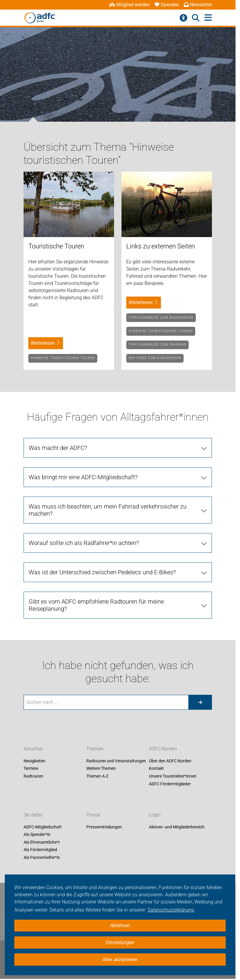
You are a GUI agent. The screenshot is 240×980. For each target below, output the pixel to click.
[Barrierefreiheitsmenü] (183, 18)
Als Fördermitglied (40, 850)
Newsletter (198, 5)
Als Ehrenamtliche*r (42, 842)
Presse (93, 815)
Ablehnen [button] (120, 925)
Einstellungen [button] (120, 942)
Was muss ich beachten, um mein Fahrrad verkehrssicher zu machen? (108, 510)
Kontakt (156, 769)
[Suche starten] (200, 702)
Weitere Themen (101, 769)
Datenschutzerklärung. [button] (171, 910)
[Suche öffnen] (196, 18)
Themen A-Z (97, 776)
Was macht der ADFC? (58, 448)
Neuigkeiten (34, 761)
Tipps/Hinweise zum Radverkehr (161, 318)
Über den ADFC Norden (170, 761)
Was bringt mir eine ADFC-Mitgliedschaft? (83, 477)
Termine (31, 769)
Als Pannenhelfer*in (42, 857)
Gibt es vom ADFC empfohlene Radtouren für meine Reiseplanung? (96, 605)
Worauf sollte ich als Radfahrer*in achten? (84, 543)
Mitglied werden (130, 5)
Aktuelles (33, 749)
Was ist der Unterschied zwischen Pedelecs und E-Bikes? (102, 572)
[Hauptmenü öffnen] (208, 18)
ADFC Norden (163, 749)
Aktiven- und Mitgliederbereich (177, 827)
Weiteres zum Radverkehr (155, 358)
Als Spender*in (37, 835)
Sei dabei (33, 815)
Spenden (167, 5)
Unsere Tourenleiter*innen (173, 776)
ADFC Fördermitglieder (170, 784)
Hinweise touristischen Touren (63, 358)
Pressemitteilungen (104, 827)
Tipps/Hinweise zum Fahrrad (157, 345)
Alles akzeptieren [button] (120, 960)
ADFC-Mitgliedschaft (43, 827)
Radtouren (33, 776)
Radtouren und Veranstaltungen (116, 761)
